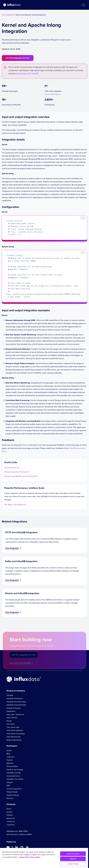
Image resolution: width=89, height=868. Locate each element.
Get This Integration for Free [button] (18, 58)
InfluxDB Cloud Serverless (16, 702)
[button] (84, 5)
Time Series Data (13, 727)
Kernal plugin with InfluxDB (27, 73)
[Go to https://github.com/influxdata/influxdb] (22, 847)
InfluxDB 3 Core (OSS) (15, 779)
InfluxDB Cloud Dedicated (16, 705)
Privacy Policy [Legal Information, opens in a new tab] (35, 857)
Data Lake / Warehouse (15, 715)
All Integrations (8, 15)
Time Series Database (15, 730)
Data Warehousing (13, 737)
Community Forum (13, 776)
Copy (83, 218)
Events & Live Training (15, 770)
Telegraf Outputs (13, 795)
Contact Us (11, 821)
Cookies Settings (73, 864)
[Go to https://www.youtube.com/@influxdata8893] (8, 847)
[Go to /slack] (27, 847)
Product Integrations (14, 789)
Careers (9, 812)
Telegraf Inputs (12, 792)
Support (10, 760)
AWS (8, 786)
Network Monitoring (14, 740)
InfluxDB (10, 695)
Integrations (11, 711)
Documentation (12, 766)
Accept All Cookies (73, 854)
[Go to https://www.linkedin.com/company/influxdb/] (17, 847)
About (9, 809)
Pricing (9, 721)
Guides (9, 750)
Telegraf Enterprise (14, 708)
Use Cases (11, 724)
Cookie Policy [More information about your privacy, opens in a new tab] (24, 857)
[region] (44, 858)
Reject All (73, 859)
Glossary (10, 798)
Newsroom (11, 818)
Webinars (10, 763)
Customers (11, 757)
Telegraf (10, 782)
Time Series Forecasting (16, 734)
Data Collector (12, 718)
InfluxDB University (14, 773)
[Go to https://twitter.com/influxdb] (12, 848)
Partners (10, 815)
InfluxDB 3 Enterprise (14, 699)
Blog (8, 754)
